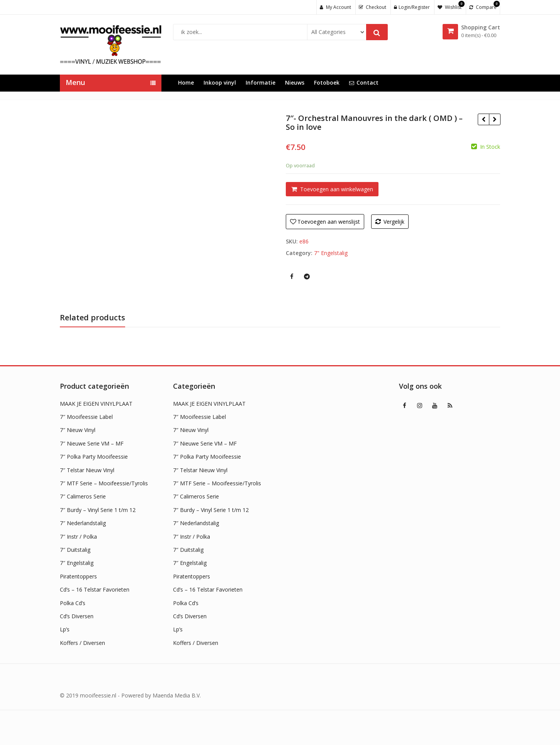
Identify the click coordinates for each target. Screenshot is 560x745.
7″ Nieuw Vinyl (78, 430)
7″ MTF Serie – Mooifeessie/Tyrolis (104, 483)
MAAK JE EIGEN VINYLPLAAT (96, 404)
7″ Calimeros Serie (83, 496)
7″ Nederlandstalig (83, 523)
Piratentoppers (78, 576)
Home (186, 82)
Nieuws (295, 82)
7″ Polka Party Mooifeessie (94, 457)
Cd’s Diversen (77, 616)
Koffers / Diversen (82, 643)
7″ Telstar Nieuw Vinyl (87, 470)
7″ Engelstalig (77, 563)
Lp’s (65, 629)
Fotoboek (327, 82)
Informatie (260, 82)
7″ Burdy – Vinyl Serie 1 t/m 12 (98, 510)
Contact (364, 82)
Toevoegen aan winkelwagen (337, 189)
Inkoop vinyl (220, 82)
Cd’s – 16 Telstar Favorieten (95, 589)
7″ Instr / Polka (78, 537)
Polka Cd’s (73, 603)
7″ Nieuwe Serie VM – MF (92, 443)
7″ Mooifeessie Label (86, 417)
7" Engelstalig (331, 253)
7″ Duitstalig (75, 550)
